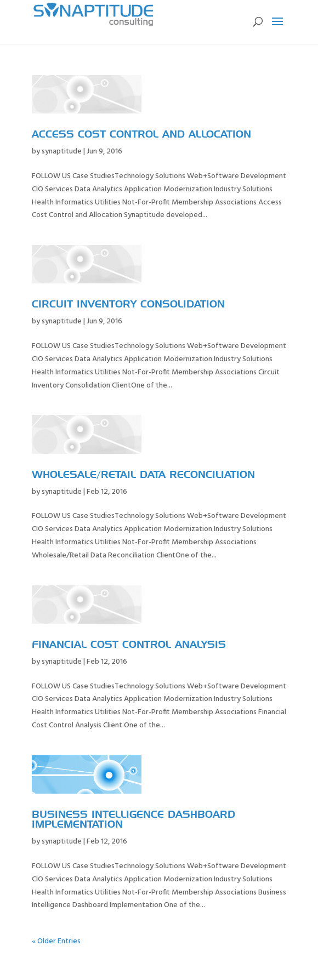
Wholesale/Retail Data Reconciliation (143, 475)
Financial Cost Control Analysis (129, 645)
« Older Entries (56, 941)
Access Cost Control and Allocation (141, 135)
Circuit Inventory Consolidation (128, 305)
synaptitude (62, 152)
